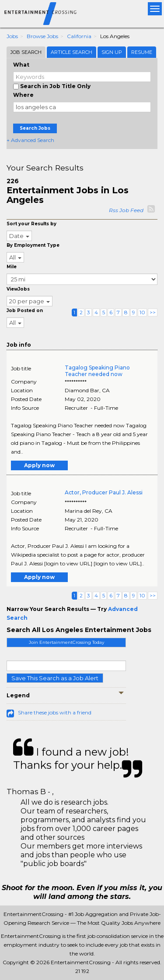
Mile (12, 267)
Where (23, 95)
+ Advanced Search (30, 140)
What (21, 65)
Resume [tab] (142, 52)
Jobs (12, 36)
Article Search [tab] (72, 52)
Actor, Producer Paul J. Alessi (104, 492)
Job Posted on (25, 311)
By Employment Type (33, 245)
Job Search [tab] (26, 52)
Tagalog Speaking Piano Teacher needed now (97, 371)
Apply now (39, 465)
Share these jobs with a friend (55, 712)
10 (142, 312)
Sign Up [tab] (112, 52)
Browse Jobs (42, 36)
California (79, 36)
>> (153, 312)
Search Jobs (35, 128)
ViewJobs (18, 289)
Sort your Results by (31, 224)
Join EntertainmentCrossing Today (66, 642)
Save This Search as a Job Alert (55, 678)
